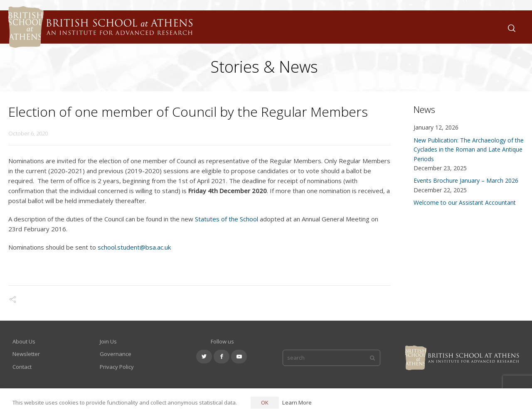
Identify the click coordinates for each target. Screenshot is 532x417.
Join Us (108, 341)
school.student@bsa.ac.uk (134, 247)
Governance (116, 354)
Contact (22, 367)
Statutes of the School (227, 219)
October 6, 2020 (28, 133)
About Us (24, 341)
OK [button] (265, 402)
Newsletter (26, 354)
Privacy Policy (117, 367)
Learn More (297, 402)
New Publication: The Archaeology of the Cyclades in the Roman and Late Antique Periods (469, 150)
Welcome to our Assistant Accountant (465, 202)
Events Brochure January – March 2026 (466, 180)
